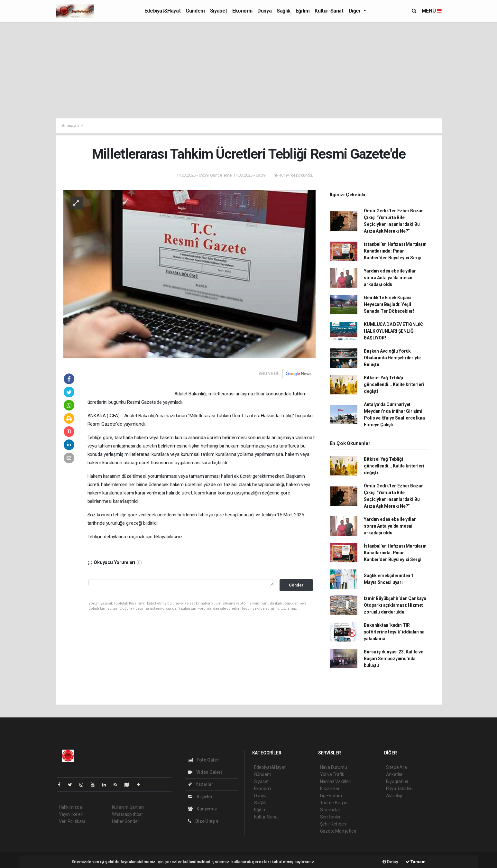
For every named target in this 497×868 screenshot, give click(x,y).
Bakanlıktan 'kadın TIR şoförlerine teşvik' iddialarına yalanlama (394, 632)
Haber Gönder (126, 821)
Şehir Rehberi (333, 824)
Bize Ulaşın (203, 821)
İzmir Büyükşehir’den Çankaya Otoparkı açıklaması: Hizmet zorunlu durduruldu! (395, 605)
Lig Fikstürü (331, 796)
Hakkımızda (70, 807)
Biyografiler (397, 781)
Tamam (416, 862)
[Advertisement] (249, 70)
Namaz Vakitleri (336, 781)
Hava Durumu (334, 767)
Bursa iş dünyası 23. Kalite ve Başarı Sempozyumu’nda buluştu (393, 659)
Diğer (356, 11)
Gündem (195, 11)
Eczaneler (330, 789)
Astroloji (394, 796)
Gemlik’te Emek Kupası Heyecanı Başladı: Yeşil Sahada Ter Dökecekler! (389, 304)
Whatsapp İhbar (128, 814)
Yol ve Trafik (332, 774)
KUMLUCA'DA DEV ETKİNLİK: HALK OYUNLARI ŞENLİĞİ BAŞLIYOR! (393, 331)
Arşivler (200, 797)
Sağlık (284, 11)
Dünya (264, 11)
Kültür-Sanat (329, 11)
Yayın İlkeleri (71, 814)
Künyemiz (202, 809)
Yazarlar (201, 784)
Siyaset (219, 11)
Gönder (296, 585)
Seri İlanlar (331, 817)
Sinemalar (330, 810)
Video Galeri (205, 772)
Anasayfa (71, 126)
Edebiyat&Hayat (162, 11)
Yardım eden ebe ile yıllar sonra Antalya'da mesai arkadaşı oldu (390, 278)
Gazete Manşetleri (338, 831)
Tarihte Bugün (334, 803)
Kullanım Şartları (128, 807)
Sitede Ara (396, 767)
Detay (390, 862)
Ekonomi (242, 11)
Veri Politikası (72, 821)
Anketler (394, 774)
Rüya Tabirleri (399, 789)
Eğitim (303, 11)
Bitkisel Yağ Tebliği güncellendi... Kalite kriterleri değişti (394, 384)
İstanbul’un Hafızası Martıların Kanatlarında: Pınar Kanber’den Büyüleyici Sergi (395, 251)
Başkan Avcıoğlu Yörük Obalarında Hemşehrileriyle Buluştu (392, 358)
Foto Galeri (204, 760)
